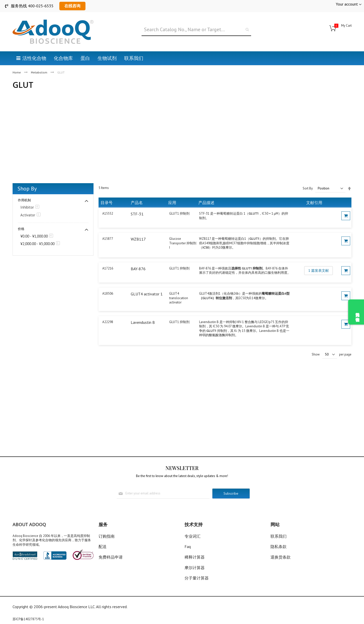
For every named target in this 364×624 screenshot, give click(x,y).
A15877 (108, 239)
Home (17, 72)
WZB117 (138, 239)
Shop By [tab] (27, 188)
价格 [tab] (21, 229)
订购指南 (107, 536)
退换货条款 (281, 557)
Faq (188, 547)
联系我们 (279, 536)
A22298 (108, 322)
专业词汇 (193, 536)
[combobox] (196, 30)
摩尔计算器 (195, 568)
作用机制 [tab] (24, 200)
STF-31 (137, 214)
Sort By (308, 188)
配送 (103, 547)
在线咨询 (72, 6)
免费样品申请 (111, 557)
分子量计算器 (197, 578)
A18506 (108, 294)
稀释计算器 (195, 557)
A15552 (108, 213)
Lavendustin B (143, 322)
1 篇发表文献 (319, 270)
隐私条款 (279, 547)
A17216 (108, 268)
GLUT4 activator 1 (147, 294)
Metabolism (39, 72)
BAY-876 (138, 269)
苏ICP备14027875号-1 (28, 619)
